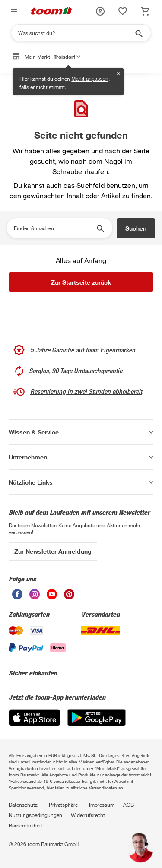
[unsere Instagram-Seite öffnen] (35, 597)
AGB (129, 805)
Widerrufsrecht (88, 815)
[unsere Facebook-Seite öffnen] (17, 597)
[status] (123, 11)
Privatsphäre (63, 805)
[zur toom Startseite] (51, 11)
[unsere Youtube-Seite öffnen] (52, 597)
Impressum (102, 805)
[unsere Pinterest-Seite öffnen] (69, 597)
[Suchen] (75, 33)
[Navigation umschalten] (13, 11)
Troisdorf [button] (67, 57)
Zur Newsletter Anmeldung (53, 551)
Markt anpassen (90, 79)
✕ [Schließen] (118, 74)
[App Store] (35, 724)
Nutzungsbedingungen (35, 815)
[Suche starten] (138, 33)
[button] (100, 11)
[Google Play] (97, 724)
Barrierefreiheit (25, 825)
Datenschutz (23, 805)
